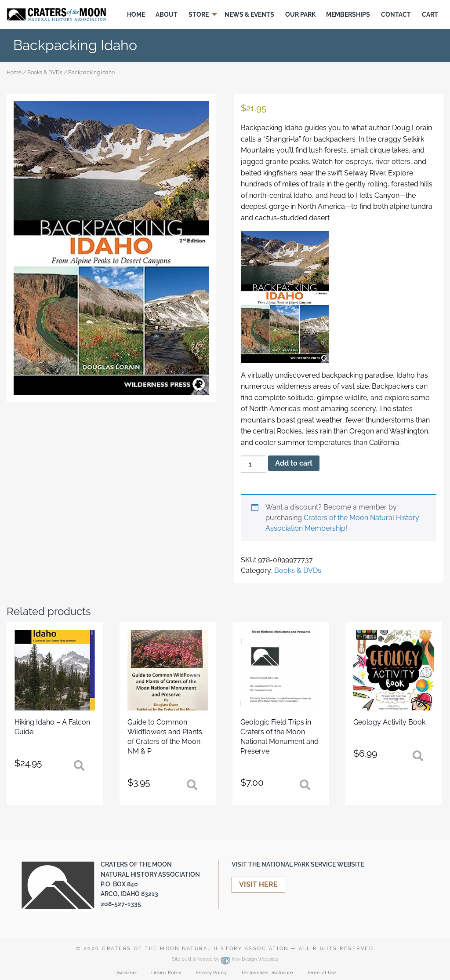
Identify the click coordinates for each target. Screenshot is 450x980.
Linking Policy (166, 973)
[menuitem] (136, 15)
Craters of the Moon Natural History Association (195, 949)
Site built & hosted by (225, 959)
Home (14, 73)
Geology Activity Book (389, 722)
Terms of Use (321, 973)
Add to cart (294, 463)
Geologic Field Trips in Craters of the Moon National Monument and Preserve (279, 737)
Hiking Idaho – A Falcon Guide (52, 727)
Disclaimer (126, 973)
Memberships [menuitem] (348, 15)
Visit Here (258, 884)
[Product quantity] (254, 464)
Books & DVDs (45, 73)
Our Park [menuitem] (300, 15)
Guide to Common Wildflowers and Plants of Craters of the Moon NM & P (165, 737)
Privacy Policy (211, 973)
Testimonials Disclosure (267, 973)
